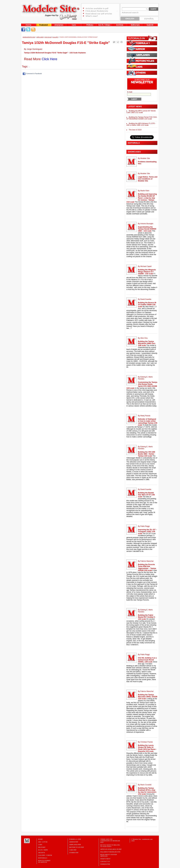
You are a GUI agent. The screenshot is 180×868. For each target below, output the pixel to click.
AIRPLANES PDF (75, 845)
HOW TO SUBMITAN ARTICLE (44, 861)
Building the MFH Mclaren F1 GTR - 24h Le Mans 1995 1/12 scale (141, 124)
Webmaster (105, 864)
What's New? (105, 859)
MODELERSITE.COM (29, 37)
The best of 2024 (135, 130)
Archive (42, 853)
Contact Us (105, 861)
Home (40, 839)
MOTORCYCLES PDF (77, 847)
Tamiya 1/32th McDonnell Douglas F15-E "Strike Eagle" (79, 37)
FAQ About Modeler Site (110, 852)
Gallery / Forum (45, 855)
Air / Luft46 (43, 842)
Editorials (43, 858)
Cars (40, 845)
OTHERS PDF (74, 853)
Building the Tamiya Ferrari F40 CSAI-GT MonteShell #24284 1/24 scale (142, 118)
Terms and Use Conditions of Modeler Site (110, 841)
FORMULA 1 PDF (75, 839)
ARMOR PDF (74, 842)
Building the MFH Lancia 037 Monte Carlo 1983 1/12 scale (141, 112)
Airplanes (40, 37)
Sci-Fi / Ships (43, 850)
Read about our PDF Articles (109, 855)
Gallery (55, 37)
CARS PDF (73, 850)
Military (42, 847)
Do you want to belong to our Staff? (110, 846)
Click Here (49, 59)
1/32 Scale (48, 37)
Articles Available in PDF (111, 849)
